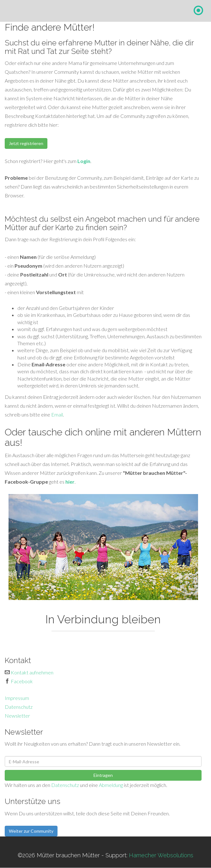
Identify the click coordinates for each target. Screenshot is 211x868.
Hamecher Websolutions (161, 855)
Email (57, 414)
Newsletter (17, 716)
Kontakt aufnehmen (32, 672)
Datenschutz (19, 707)
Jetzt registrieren (26, 143)
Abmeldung (111, 785)
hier (70, 482)
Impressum (17, 698)
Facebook (22, 681)
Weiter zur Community (31, 831)
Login (84, 161)
